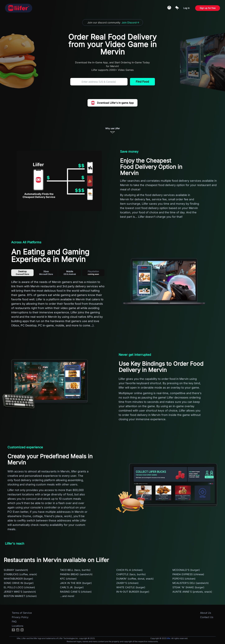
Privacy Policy (20, 617)
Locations (17, 626)
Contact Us (207, 617)
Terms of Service (22, 613)
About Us (206, 613)
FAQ (14, 621)
